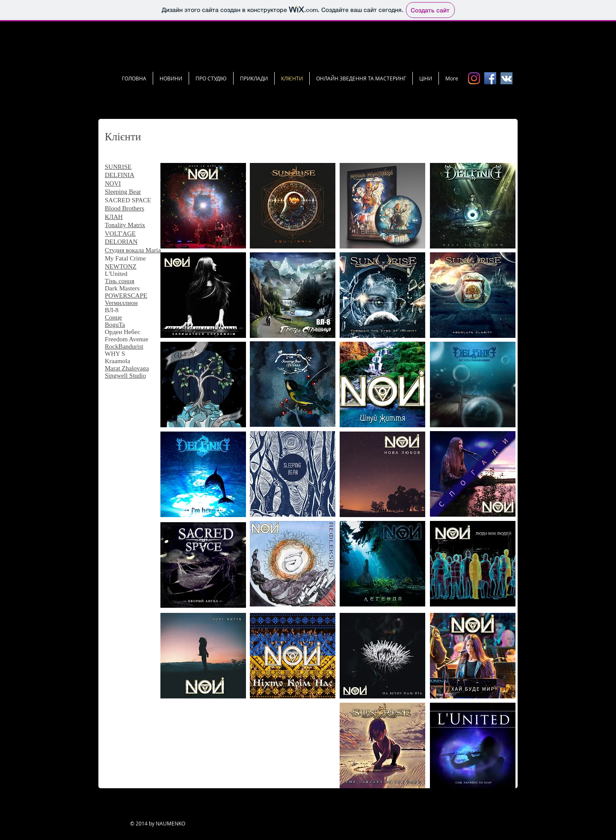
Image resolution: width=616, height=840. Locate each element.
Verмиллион (121, 303)
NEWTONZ (121, 266)
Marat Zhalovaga (127, 368)
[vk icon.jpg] (506, 78)
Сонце (113, 317)
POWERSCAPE (126, 296)
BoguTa (115, 325)
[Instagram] (474, 78)
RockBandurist (124, 346)
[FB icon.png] (490, 78)
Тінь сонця (120, 281)
